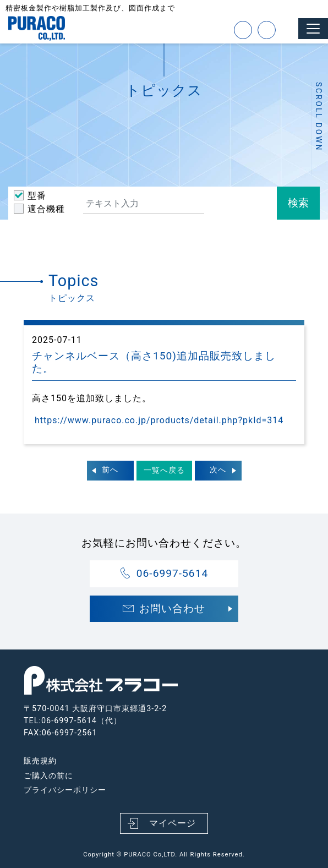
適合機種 (46, 209)
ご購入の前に (48, 776)
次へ (218, 470)
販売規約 (40, 761)
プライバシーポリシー (65, 790)
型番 (37, 196)
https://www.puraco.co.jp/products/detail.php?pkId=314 (158, 420)
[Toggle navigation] (313, 29)
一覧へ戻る (164, 470)
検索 (298, 203)
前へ (110, 470)
